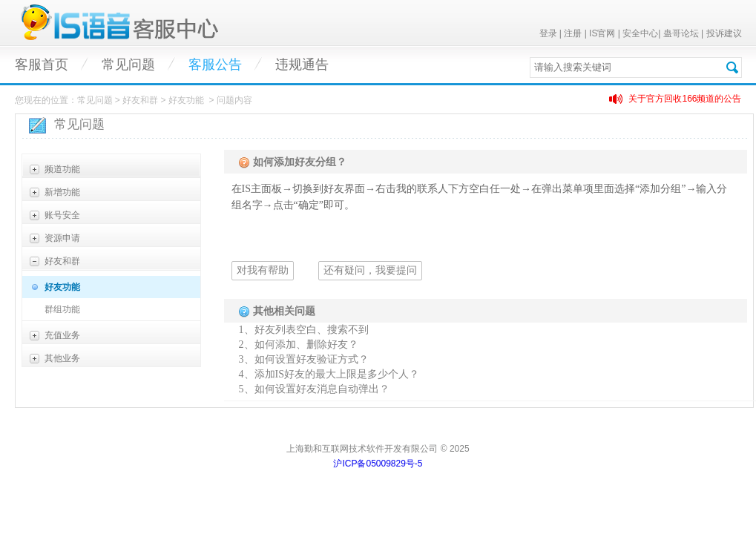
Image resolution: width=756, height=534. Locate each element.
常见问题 (128, 65)
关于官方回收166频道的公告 (685, 99)
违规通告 (302, 65)
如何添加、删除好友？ (306, 345)
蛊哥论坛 (681, 33)
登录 (548, 33)
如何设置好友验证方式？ (312, 359)
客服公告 (215, 65)
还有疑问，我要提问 (370, 270)
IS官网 (602, 33)
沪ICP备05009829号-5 (378, 464)
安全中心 (640, 33)
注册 (573, 33)
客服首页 (42, 65)
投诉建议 (724, 33)
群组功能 (62, 309)
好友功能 (62, 287)
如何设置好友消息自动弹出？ (322, 389)
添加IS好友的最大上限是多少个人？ (337, 374)
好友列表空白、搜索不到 (312, 330)
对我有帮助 (263, 270)
